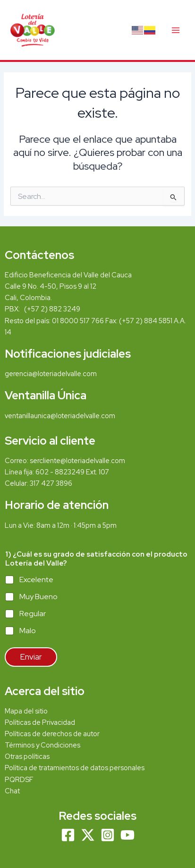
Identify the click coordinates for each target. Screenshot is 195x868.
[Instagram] (108, 835)
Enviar (31, 657)
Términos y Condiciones (43, 745)
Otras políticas (27, 756)
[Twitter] (88, 835)
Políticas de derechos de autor (52, 734)
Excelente (36, 580)
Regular (33, 614)
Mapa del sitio (26, 711)
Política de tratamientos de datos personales (75, 768)
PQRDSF (19, 779)
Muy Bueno (38, 597)
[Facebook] (68, 835)
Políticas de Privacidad (40, 722)
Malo (28, 631)
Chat (12, 791)
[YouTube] (127, 835)
